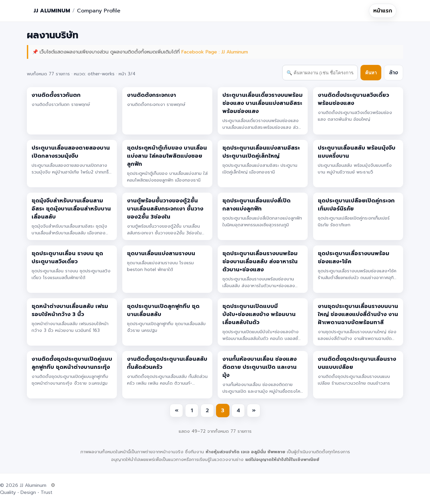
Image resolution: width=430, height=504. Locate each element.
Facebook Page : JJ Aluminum (215, 52)
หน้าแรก (383, 11)
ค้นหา (371, 73)
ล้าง (394, 73)
